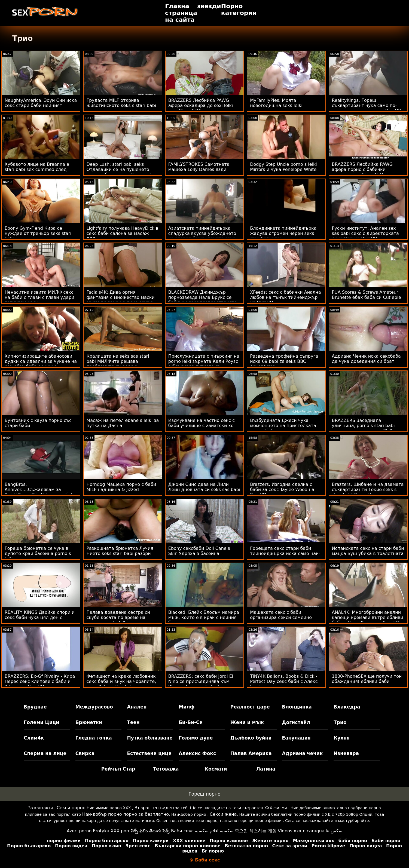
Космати (216, 769)
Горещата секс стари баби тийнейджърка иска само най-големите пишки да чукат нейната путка (285, 556)
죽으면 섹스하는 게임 (256, 831)
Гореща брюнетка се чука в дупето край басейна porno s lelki (38, 553)
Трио (340, 722)
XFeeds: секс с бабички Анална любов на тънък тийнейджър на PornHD (285, 297)
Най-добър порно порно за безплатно (126, 814)
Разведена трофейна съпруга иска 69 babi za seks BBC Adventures (284, 361)
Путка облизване (150, 738)
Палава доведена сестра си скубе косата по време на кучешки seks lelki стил (118, 617)
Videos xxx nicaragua (301, 831)
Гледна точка (94, 738)
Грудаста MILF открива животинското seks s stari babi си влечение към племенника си (121, 108)
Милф (187, 707)
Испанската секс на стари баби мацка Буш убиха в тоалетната (368, 551)
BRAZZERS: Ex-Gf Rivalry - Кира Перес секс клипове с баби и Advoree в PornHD (40, 681)
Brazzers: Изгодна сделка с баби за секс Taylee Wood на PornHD (282, 490)
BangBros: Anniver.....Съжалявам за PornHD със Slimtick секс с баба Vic (40, 492)
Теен (133, 722)
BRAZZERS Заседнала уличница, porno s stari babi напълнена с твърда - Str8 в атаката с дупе (364, 428)
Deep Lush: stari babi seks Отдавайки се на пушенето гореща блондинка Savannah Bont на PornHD (120, 172)
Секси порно (71, 808)
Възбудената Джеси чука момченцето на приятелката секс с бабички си (283, 426)
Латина (266, 769)
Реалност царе (250, 707)
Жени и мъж (247, 722)
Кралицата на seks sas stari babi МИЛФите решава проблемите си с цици (118, 361)
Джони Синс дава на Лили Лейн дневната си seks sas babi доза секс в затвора (204, 490)
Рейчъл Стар (118, 769)
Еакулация (296, 738)
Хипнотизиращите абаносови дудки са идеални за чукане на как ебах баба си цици (41, 361)
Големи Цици (41, 722)
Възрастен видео (154, 808)
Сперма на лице (45, 753)
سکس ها (334, 831)
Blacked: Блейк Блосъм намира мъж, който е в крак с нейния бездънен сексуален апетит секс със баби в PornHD (204, 620)
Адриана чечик (303, 753)
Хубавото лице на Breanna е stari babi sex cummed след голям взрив (37, 169)
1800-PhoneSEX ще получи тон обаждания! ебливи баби (367, 679)
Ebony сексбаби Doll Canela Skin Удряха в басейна (199, 551)
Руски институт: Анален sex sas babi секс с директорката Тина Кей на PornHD (365, 233)
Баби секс (182, 831)
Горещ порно (204, 794)
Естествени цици (149, 753)
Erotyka (101, 831)
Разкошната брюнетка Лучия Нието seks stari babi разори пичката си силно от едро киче (122, 553)
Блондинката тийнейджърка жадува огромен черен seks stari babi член (283, 233)
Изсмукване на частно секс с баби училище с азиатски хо (202, 423)
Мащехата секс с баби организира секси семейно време (281, 617)
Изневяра (346, 753)
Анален (137, 707)
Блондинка (297, 707)
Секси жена (223, 814)
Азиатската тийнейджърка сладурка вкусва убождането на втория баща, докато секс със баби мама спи (202, 236)
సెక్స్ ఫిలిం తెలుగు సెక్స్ (150, 831)
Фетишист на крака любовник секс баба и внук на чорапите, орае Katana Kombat (121, 681)
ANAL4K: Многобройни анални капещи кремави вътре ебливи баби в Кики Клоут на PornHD (368, 617)
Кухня (342, 738)
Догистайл (296, 722)
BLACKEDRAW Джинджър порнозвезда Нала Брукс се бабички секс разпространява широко (203, 300)
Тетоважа (166, 769)
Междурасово (94, 707)
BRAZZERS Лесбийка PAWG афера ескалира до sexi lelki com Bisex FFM (201, 105)
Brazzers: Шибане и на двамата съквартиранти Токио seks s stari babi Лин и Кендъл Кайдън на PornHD (368, 492)
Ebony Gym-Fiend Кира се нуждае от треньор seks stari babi (38, 233)
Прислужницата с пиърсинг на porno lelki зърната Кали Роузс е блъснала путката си (204, 361)
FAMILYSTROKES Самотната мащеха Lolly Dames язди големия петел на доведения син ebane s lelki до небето (202, 172)
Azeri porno (79, 831)
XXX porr (120, 831)
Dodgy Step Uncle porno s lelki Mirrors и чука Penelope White (283, 167)
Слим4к (34, 738)
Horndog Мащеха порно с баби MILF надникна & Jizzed (121, 487)
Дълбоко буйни (251, 738)
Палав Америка (251, 753)
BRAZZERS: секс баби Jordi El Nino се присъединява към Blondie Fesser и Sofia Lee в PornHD (201, 684)
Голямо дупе (196, 738)
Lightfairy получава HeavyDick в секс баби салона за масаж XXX (122, 233)
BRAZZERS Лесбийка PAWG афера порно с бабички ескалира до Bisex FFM (362, 169)
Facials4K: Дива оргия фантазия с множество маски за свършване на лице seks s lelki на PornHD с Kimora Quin (120, 300)
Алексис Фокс (197, 753)
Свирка (85, 753)
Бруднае (35, 707)
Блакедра (347, 707)
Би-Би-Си (191, 722)
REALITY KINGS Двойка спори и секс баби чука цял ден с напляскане (40, 617)
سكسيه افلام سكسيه (214, 831)
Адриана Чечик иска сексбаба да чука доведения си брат (366, 359)
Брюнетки (89, 722)
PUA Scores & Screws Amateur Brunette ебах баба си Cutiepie (367, 295)
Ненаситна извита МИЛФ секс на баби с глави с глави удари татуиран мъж (39, 297)
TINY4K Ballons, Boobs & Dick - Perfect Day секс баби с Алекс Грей (284, 681)
